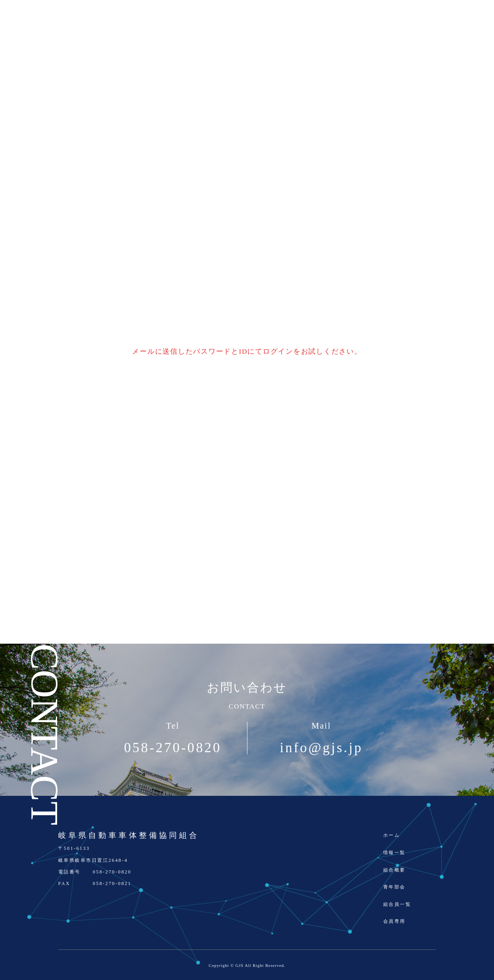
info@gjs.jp (321, 748)
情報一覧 (394, 853)
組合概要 (394, 870)
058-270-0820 (173, 748)
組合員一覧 (397, 904)
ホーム (392, 835)
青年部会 (394, 887)
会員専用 (394, 921)
